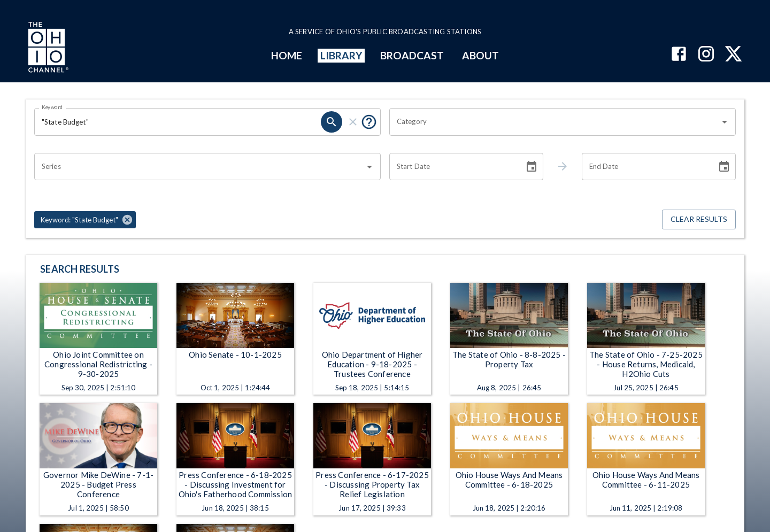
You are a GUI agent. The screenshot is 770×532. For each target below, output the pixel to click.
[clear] (353, 122)
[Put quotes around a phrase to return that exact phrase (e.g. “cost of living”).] (369, 122)
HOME (287, 55)
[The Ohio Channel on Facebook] (679, 55)
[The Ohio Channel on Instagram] (706, 55)
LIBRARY (341, 55)
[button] (85, 220)
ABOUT (480, 55)
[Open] (725, 122)
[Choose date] (532, 167)
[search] (332, 122)
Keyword (52, 107)
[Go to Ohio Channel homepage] (47, 49)
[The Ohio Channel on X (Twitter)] (733, 55)
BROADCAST (412, 55)
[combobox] (555, 122)
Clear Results (699, 219)
